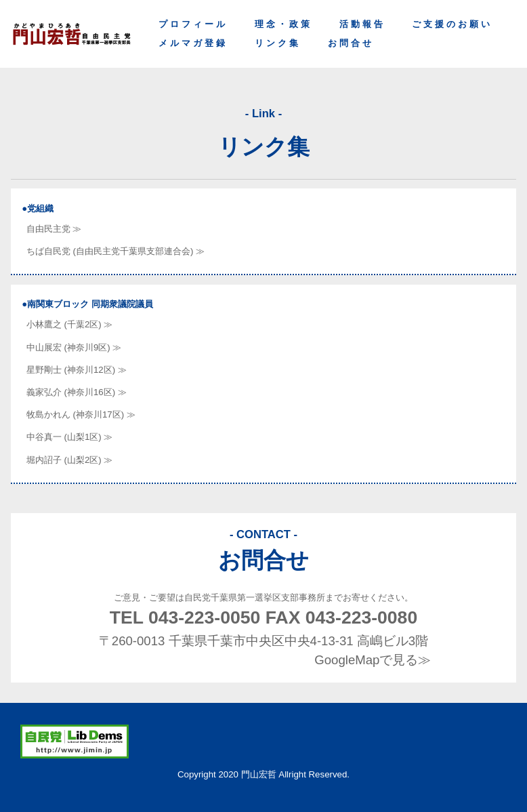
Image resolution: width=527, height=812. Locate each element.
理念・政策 (283, 24)
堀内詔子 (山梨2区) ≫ (70, 460)
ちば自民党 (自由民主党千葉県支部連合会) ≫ (115, 251)
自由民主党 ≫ (54, 229)
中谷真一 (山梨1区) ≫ (70, 437)
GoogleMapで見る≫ (373, 660)
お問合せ (351, 43)
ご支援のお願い (452, 24)
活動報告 (362, 24)
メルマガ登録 (193, 43)
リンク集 (278, 43)
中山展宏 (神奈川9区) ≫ (74, 347)
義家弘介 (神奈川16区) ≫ (77, 392)
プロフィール (193, 24)
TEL (185, 617)
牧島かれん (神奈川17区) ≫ (81, 414)
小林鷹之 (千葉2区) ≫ (70, 324)
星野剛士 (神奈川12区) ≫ (77, 370)
